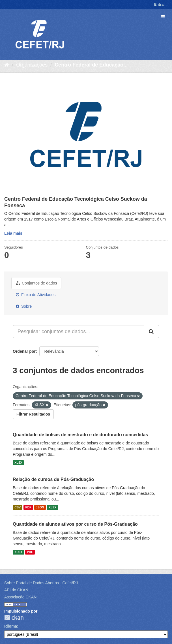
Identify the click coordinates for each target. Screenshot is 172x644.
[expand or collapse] (163, 17)
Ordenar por (24, 351)
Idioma (11, 626)
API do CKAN (16, 590)
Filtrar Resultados (33, 414)
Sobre (24, 306)
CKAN (14, 618)
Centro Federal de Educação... (91, 65)
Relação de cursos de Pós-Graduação (53, 479)
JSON (40, 507)
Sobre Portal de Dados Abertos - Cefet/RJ (41, 583)
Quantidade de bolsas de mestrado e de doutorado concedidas (80, 435)
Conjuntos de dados (36, 283)
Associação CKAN (20, 597)
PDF (28, 507)
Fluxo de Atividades (36, 295)
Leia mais (13, 233)
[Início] (7, 65)
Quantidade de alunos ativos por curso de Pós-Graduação (75, 524)
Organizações (32, 65)
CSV (18, 507)
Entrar (160, 4)
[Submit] (152, 331)
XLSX (18, 463)
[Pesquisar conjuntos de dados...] (79, 331)
